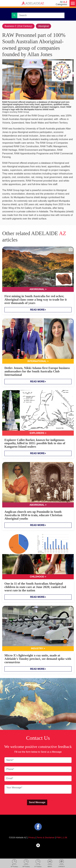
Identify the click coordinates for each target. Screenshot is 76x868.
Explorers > (38, 433)
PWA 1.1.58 (62, 837)
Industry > (38, 648)
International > (38, 361)
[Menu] (73, 3)
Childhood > (38, 577)
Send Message (37, 802)
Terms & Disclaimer (46, 837)
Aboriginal (43, 26)
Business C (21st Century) (18, 26)
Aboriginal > (38, 289)
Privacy (32, 837)
